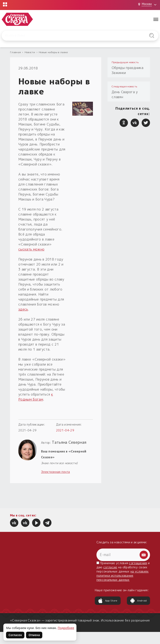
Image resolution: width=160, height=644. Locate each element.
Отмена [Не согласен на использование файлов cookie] (34, 635)
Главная (15, 52)
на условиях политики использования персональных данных (123, 576)
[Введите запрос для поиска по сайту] (69, 36)
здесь (23, 309)
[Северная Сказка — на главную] (17, 19)
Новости (30, 52)
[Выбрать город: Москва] (148, 4)
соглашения (138, 563)
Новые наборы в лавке (53, 52)
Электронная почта (55, 472)
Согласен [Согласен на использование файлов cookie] (15, 635)
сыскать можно (31, 249)
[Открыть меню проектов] (5, 4)
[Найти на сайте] (152, 36)
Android (138, 601)
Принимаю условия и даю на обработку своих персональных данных (123, 571)
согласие (110, 567)
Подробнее (66, 628)
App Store (108, 601)
